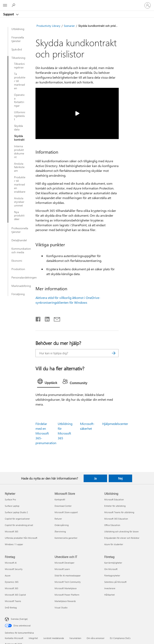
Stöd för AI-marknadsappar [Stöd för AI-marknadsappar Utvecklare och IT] (68, 575)
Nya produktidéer (19, 216)
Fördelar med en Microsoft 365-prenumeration (46, 433)
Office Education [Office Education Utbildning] (112, 525)
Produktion (18, 269)
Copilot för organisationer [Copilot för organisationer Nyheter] (17, 519)
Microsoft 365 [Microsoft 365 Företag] (12, 588)
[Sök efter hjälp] (14, 5)
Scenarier (69, 26)
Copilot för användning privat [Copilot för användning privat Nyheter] (19, 525)
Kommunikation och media (21, 250)
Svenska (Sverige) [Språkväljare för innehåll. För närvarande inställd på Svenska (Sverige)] (19, 619)
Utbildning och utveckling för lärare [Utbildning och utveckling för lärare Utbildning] (121, 531)
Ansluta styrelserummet (19, 202)
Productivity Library (48, 26)
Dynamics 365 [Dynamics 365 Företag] (12, 582)
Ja (95, 478)
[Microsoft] (77, 3)
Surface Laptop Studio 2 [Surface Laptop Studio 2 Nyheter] (16, 512)
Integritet (33, 638)
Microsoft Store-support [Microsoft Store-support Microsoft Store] (66, 512)
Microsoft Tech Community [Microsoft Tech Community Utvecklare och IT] (68, 582)
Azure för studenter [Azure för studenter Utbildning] (114, 544)
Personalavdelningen (21, 277)
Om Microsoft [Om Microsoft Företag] (111, 569)
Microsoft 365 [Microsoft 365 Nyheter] (12, 531)
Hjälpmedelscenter (115, 424)
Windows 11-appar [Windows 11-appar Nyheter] (14, 544)
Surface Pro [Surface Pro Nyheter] (10, 499)
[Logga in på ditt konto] (148, 5)
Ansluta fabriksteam (19, 167)
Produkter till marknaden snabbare (20, 184)
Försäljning (18, 294)
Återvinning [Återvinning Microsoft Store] (60, 531)
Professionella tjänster (20, 230)
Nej (120, 478)
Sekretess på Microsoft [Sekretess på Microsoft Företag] (115, 582)
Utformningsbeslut (20, 116)
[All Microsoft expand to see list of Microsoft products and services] (5, 5)
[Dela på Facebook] (38, 318)
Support (9, 14)
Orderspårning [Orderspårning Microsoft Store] (62, 525)
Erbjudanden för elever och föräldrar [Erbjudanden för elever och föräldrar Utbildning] (122, 538)
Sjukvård (17, 49)
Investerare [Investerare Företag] (110, 588)
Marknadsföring (21, 286)
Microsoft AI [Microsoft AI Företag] (11, 563)
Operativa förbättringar (19, 100)
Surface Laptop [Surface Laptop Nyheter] (12, 506)
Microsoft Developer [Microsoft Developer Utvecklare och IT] (64, 563)
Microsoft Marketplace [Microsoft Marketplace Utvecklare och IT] (66, 588)
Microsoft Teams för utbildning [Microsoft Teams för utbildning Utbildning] (119, 512)
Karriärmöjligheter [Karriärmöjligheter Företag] (113, 563)
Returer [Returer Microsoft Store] (58, 519)
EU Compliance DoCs (120, 638)
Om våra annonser (96, 638)
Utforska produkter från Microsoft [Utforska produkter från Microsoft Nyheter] (21, 538)
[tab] (48, 382)
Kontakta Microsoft (14, 638)
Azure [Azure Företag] (8, 575)
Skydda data (18, 128)
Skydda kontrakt (19, 138)
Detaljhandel (19, 240)
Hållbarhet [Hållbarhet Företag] (109, 595)
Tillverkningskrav (19, 66)
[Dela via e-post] (55, 318)
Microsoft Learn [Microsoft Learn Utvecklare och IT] (62, 569)
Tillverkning (18, 58)
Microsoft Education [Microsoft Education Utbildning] (114, 499)
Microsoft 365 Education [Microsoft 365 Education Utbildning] (116, 519)
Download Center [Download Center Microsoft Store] (63, 506)
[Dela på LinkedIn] (46, 318)
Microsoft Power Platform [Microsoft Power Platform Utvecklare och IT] (67, 595)
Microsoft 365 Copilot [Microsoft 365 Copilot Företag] (15, 595)
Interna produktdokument (19, 152)
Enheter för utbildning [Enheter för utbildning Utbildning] (115, 506)
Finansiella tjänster (18, 39)
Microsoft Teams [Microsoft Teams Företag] (13, 601)
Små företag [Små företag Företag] (11, 607)
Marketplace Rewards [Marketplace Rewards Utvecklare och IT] (65, 601)
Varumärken (75, 638)
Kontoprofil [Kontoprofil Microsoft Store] (60, 499)
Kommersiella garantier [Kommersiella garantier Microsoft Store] (66, 538)
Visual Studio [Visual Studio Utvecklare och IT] (61, 607)
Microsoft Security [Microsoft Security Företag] (14, 569)
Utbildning (18, 29)
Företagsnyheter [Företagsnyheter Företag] (112, 575)
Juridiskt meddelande (54, 638)
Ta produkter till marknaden (20, 81)
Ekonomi (17, 261)
